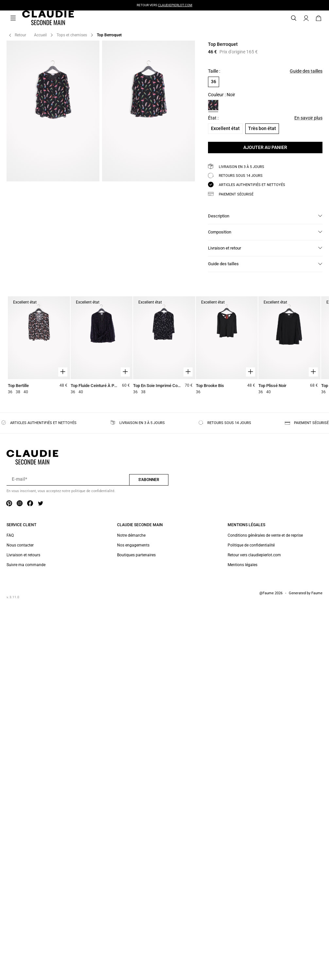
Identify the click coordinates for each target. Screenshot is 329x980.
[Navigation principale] (13, 18)
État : (213, 118)
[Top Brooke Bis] (227, 346)
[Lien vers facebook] (30, 504)
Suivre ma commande (26, 565)
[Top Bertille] (39, 346)
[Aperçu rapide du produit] (63, 372)
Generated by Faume (306, 593)
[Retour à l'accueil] (40, 18)
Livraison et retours (23, 555)
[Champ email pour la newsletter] (68, 479)
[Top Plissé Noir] (289, 346)
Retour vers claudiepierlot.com (254, 555)
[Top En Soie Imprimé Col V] (164, 346)
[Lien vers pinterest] (9, 504)
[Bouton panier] (319, 18)
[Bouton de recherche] (294, 18)
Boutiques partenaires (136, 555)
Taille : (214, 71)
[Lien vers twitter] (41, 504)
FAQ (10, 535)
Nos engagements (133, 545)
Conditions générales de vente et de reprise (265, 535)
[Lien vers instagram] (20, 504)
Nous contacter (20, 545)
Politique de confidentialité (251, 545)
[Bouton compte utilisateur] (306, 18)
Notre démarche (131, 535)
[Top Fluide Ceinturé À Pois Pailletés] (102, 346)
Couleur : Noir (222, 95)
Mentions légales (242, 565)
